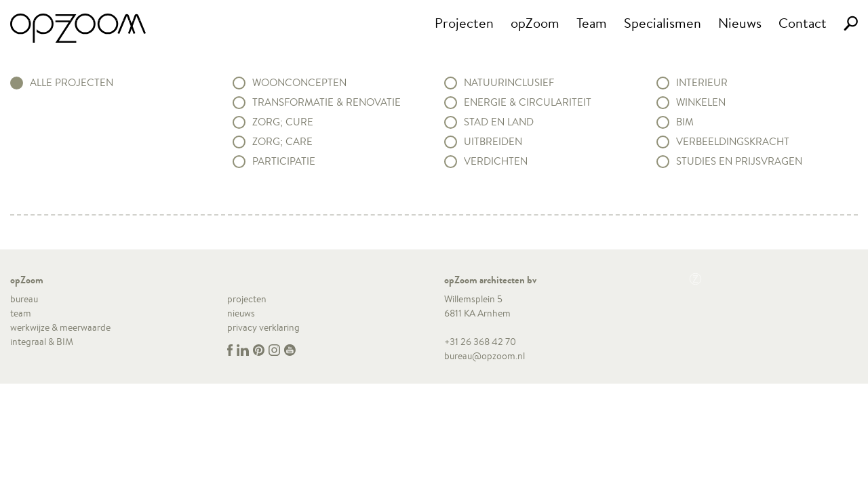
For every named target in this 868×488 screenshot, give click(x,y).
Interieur (702, 83)
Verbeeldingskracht (733, 142)
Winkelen (701, 102)
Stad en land (499, 122)
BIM (685, 122)
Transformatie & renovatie (327, 102)
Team (592, 23)
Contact (803, 23)
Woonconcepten (299, 83)
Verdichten (496, 161)
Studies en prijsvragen (739, 161)
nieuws (241, 313)
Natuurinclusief (509, 83)
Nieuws (740, 23)
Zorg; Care (282, 142)
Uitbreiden (493, 142)
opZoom (535, 23)
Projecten (464, 23)
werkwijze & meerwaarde (60, 327)
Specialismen (663, 23)
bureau (24, 299)
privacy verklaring (263, 327)
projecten (247, 299)
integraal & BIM (42, 342)
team (21, 313)
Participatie (284, 161)
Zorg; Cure (283, 122)
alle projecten (72, 83)
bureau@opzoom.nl (485, 356)
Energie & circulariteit (528, 102)
